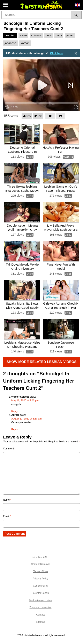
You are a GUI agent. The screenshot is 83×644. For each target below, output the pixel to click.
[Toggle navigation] (6, 5)
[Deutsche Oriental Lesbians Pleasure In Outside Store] (22, 134)
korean (25, 43)
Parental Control (41, 593)
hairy (59, 35)
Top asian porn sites (41, 607)
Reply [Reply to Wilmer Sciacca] (14, 411)
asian (23, 35)
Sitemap (40, 622)
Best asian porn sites (40, 600)
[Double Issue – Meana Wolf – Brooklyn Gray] (22, 212)
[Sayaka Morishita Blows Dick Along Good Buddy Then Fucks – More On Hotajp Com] (22, 290)
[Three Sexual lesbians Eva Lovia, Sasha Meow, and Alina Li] (22, 173)
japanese (10, 43)
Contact (40, 615)
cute (48, 35)
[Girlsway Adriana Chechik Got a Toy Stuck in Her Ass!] (61, 290)
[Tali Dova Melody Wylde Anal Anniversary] (22, 251)
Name (7, 500)
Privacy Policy (41, 579)
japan (70, 35)
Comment (9, 449)
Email (7, 516)
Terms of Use (41, 571)
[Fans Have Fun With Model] (61, 251)
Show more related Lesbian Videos (42, 362)
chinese (36, 35)
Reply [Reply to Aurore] (14, 429)
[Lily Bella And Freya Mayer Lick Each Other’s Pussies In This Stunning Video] (61, 212)
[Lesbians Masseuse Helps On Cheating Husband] (22, 329)
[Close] (76, 53)
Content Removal (41, 564)
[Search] (37, 15)
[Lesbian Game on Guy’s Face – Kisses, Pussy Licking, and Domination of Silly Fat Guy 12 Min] (61, 173)
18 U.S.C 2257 (41, 557)
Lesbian (10, 35)
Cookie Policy (41, 586)
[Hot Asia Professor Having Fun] (61, 134)
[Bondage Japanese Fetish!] (61, 329)
